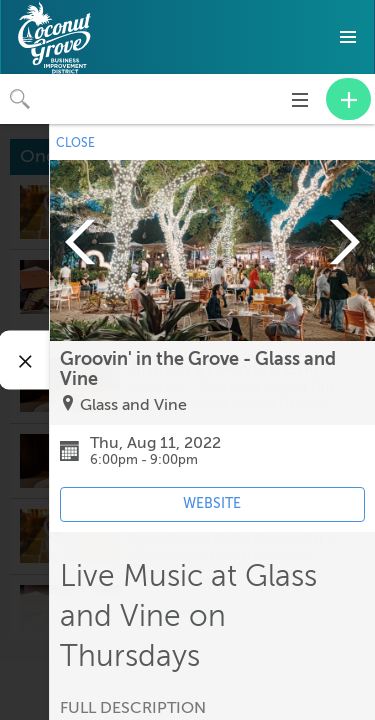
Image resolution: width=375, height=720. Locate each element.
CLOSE (75, 143)
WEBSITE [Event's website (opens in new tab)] (212, 503)
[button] (348, 37)
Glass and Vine (133, 405)
